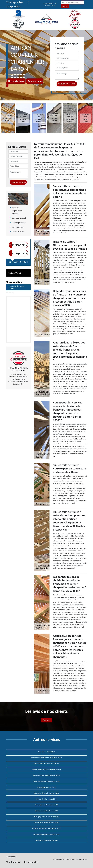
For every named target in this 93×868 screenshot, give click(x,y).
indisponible (14, 2)
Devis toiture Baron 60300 (46, 752)
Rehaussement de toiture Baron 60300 (46, 764)
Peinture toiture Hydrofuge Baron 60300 (46, 834)
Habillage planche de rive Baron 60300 (46, 817)
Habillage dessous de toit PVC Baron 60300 (46, 829)
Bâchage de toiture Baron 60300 (46, 799)
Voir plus (46, 720)
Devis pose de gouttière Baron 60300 (46, 793)
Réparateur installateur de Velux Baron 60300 (46, 758)
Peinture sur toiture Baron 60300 (46, 840)
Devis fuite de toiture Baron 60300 (46, 805)
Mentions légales (81, 859)
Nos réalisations (16, 81)
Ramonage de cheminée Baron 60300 (46, 823)
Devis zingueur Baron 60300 (46, 787)
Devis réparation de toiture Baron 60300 (46, 781)
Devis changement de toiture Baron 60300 (47, 769)
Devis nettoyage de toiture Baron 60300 (46, 775)
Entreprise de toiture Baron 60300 (46, 811)
